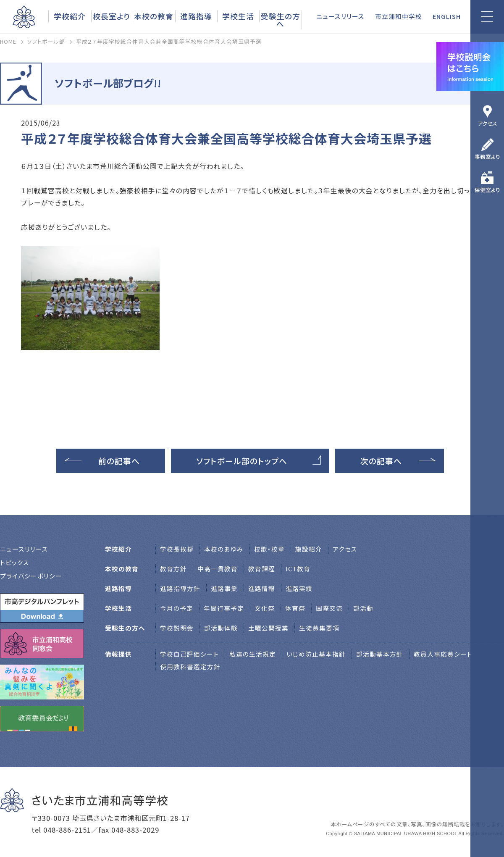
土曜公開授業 (268, 628)
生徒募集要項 (319, 628)
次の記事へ (381, 461)
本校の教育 (154, 16)
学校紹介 (70, 16)
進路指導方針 (180, 588)
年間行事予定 (224, 608)
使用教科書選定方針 (190, 666)
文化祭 (265, 608)
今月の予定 (177, 608)
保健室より (487, 190)
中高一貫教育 (218, 569)
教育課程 (262, 569)
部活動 (363, 608)
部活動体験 (221, 628)
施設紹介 (309, 549)
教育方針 (173, 569)
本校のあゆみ (224, 549)
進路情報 (262, 588)
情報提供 (118, 654)
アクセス (487, 123)
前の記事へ (119, 461)
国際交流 (329, 608)
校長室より (112, 16)
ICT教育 (298, 569)
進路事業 (224, 588)
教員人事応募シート (443, 654)
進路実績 (299, 588)
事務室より (487, 156)
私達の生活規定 (253, 654)
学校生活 (238, 16)
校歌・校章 (269, 549)
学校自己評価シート (189, 654)
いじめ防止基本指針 (316, 654)
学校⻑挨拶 (177, 549)
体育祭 (295, 608)
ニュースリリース (340, 16)
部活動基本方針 (380, 654)
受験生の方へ (281, 20)
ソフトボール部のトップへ (242, 461)
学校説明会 (177, 628)
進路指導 (196, 16)
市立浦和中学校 (399, 16)
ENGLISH (447, 16)
